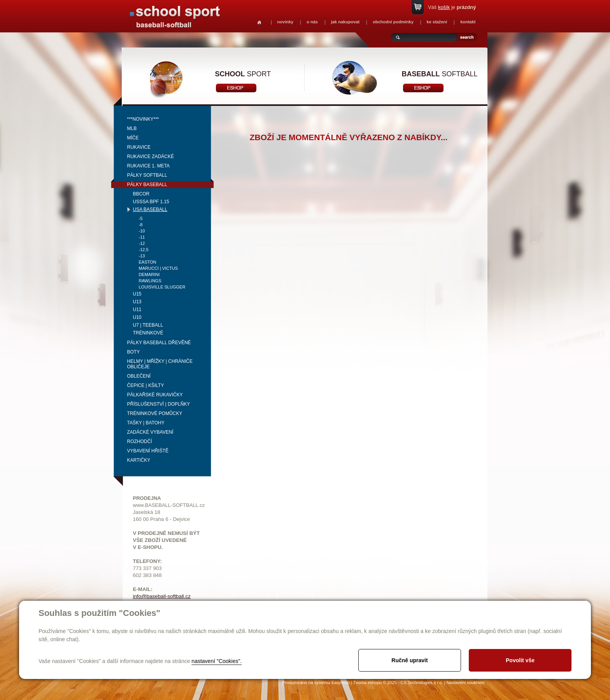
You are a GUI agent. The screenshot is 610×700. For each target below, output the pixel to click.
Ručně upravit (409, 660)
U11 (137, 310)
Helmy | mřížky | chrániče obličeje (160, 364)
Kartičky (139, 460)
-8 (141, 225)
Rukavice (139, 147)
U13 (137, 302)
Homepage (259, 22)
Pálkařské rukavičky (155, 395)
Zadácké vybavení (150, 432)
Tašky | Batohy (146, 423)
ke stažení (437, 22)
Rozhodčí (140, 441)
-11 (142, 237)
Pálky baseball (147, 185)
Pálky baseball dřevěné (159, 343)
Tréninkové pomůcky (155, 413)
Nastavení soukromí (466, 682)
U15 (137, 294)
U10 (137, 317)
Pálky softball (147, 175)
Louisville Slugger (162, 287)
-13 (142, 256)
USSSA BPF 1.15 (151, 202)
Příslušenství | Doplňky (159, 404)
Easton (148, 262)
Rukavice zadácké (151, 157)
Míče (133, 138)
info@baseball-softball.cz (162, 596)
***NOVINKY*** (143, 119)
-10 (142, 231)
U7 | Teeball (148, 325)
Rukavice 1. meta (149, 166)
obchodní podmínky (393, 22)
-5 (141, 218)
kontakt (468, 22)
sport (243, 74)
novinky (286, 22)
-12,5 (144, 250)
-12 (142, 243)
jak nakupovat (345, 22)
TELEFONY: (148, 561)
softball (440, 74)
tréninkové (148, 333)
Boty (134, 352)
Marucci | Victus (159, 268)
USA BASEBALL (150, 209)
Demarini (149, 274)
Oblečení (139, 376)
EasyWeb (341, 682)
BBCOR (141, 194)
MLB (132, 128)
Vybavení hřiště (148, 451)
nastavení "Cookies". (216, 661)
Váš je (452, 7)
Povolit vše (520, 660)
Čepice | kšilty (146, 385)
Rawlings (150, 281)
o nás (312, 22)
